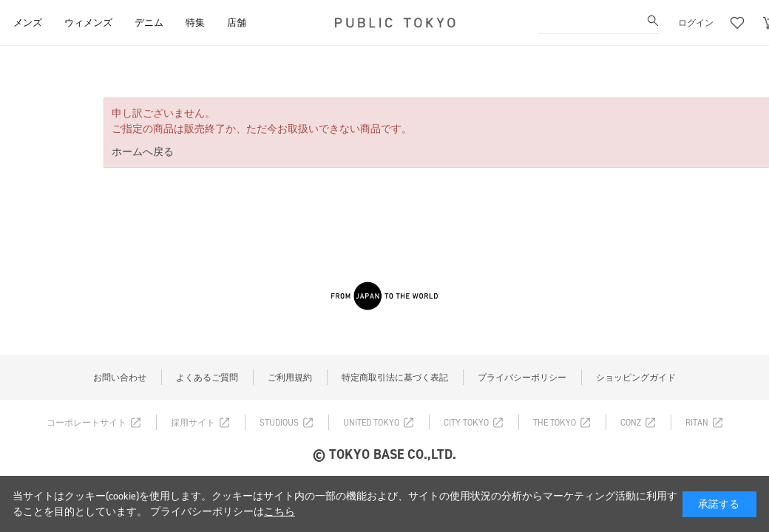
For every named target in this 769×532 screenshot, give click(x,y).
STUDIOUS (279, 423)
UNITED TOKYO (371, 423)
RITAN (697, 423)
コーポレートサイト (87, 423)
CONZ (631, 423)
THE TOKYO (555, 423)
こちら (280, 512)
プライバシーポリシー (522, 378)
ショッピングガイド (636, 378)
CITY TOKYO (466, 423)
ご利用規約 (290, 378)
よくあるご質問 (207, 378)
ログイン (696, 23)
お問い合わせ (120, 378)
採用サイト (193, 423)
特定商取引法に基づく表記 (395, 378)
